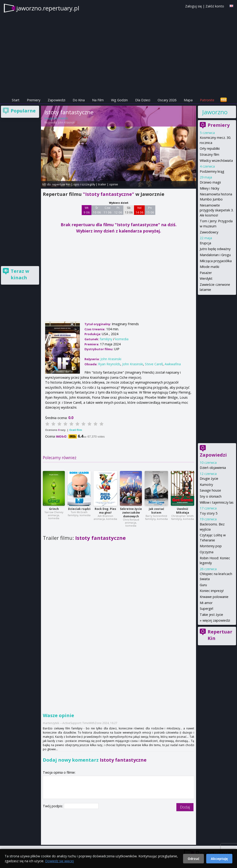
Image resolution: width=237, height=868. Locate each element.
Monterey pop (211, 546)
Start (16, 100)
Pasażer (206, 273)
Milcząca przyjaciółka (216, 261)
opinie (114, 184)
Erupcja (205, 243)
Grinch (54, 509)
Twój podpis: (53, 806)
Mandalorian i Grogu (215, 255)
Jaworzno (215, 112)
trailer (102, 184)
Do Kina (79, 100)
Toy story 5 (209, 513)
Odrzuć (193, 859)
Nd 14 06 (139, 210)
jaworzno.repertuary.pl (48, 8)
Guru (203, 585)
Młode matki (209, 267)
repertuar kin (61, 184)
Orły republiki (210, 148)
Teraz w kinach (20, 274)
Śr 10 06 (97, 210)
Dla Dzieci (143, 100)
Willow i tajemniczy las (217, 502)
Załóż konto (215, 6)
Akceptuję (219, 859)
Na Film (98, 100)
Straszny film (209, 154)
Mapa (188, 100)
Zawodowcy (209, 232)
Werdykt (206, 278)
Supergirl (206, 609)
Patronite (207, 100)
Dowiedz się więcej (59, 861)
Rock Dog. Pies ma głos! (105, 511)
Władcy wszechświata (216, 161)
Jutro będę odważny (215, 249)
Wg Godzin (119, 100)
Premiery (34, 100)
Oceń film (76, 430)
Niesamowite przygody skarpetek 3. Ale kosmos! (217, 210)
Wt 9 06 (87, 210)
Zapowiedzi (56, 100)
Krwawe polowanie (214, 597)
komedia (122, 339)
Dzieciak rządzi (79, 509)
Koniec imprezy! (212, 591)
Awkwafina (173, 364)
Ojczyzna (207, 552)
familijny (106, 339)
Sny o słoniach (211, 496)
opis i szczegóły (84, 184)
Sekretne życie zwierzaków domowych (131, 513)
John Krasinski (67, 122)
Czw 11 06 (108, 210)
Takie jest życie (211, 615)
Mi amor (206, 603)
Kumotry (206, 485)
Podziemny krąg (212, 171)
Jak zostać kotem (156, 511)
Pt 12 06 (118, 210)
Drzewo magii (210, 182)
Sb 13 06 (129, 210)
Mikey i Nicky (209, 188)
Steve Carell (154, 364)
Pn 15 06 (150, 210)
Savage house (210, 490)
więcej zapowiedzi (216, 620)
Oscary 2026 (167, 100)
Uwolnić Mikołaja (183, 511)
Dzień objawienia (213, 468)
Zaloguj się (193, 6)
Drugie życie (209, 479)
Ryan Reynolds (109, 364)
